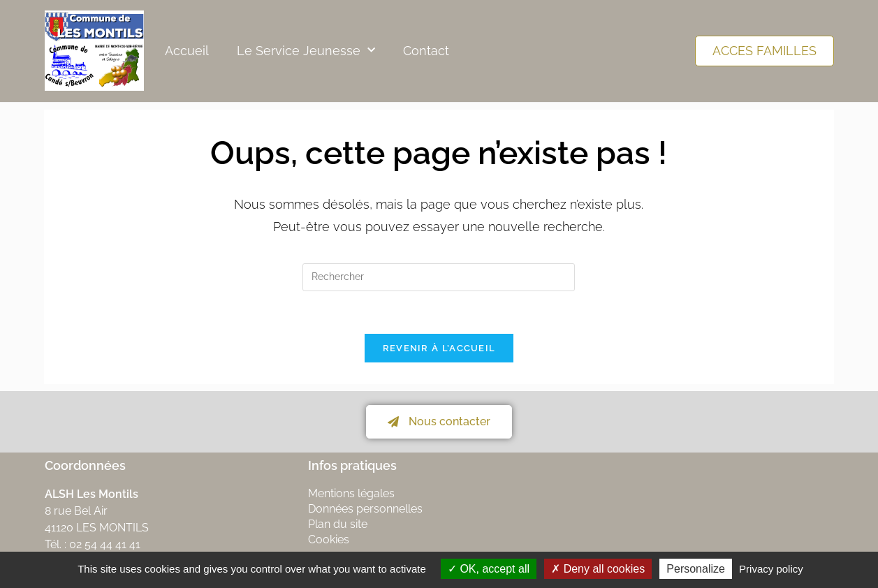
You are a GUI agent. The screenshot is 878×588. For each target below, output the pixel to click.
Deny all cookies (598, 569)
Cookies (329, 539)
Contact (426, 51)
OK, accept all (489, 569)
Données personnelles (365, 509)
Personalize (696, 569)
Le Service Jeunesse (306, 51)
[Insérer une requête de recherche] (439, 277)
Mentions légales (351, 493)
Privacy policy (771, 569)
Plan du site (338, 524)
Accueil (187, 51)
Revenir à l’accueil (439, 348)
